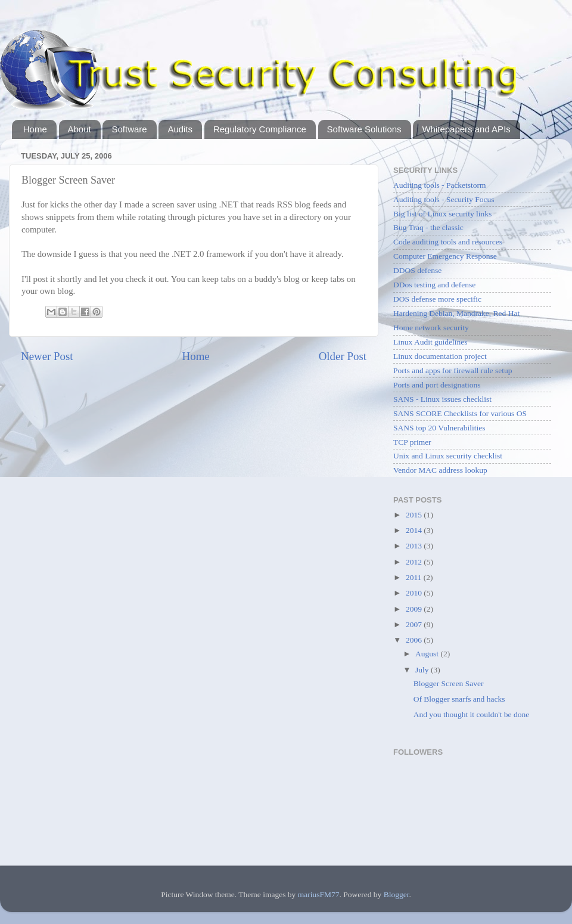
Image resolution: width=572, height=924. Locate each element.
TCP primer (412, 442)
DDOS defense (417, 270)
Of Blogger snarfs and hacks (459, 699)
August (428, 654)
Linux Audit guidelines (430, 342)
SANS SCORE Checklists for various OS (460, 413)
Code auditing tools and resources (448, 242)
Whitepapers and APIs (466, 129)
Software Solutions (364, 129)
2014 (415, 530)
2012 (415, 562)
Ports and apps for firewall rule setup (453, 370)
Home (35, 129)
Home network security (431, 328)
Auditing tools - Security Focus (444, 199)
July (423, 670)
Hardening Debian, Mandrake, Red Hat (456, 313)
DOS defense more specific (437, 299)
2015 (415, 515)
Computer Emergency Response (445, 256)
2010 (415, 593)
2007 (415, 624)
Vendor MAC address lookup (440, 470)
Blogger (397, 894)
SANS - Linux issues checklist (442, 399)
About (80, 129)
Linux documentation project (440, 356)
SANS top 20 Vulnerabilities (439, 428)
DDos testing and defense (434, 285)
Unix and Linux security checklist (448, 456)
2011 (415, 577)
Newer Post (47, 356)
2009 (415, 609)
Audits (180, 129)
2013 (415, 546)
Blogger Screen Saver (449, 683)
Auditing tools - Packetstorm (440, 185)
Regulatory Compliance (260, 129)
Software (129, 129)
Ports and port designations (437, 385)
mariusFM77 (319, 894)
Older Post (343, 356)
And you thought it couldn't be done (471, 714)
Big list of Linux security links (442, 214)
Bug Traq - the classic (428, 227)
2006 (415, 640)
